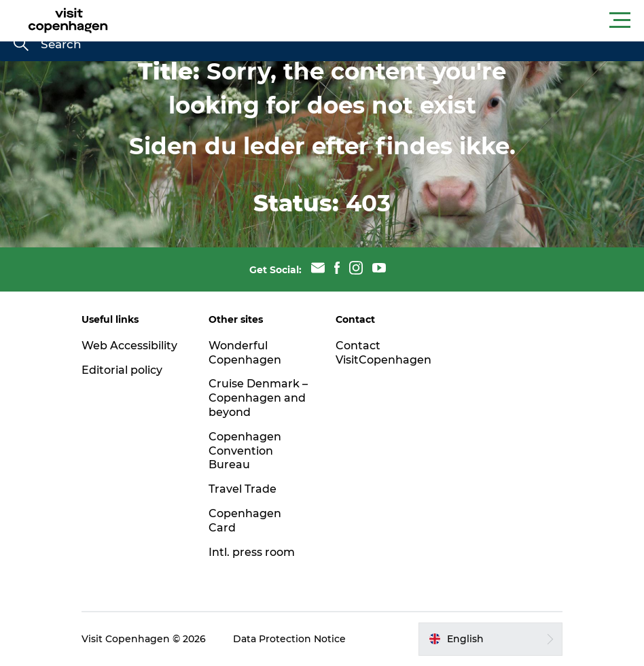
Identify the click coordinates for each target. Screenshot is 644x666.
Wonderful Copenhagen (245, 353)
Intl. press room (252, 552)
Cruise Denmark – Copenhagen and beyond (258, 398)
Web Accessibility (129, 346)
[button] (383, 20)
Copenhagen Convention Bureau (245, 451)
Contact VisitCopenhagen (383, 353)
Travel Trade (243, 489)
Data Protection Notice (289, 639)
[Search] (21, 45)
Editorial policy (122, 370)
